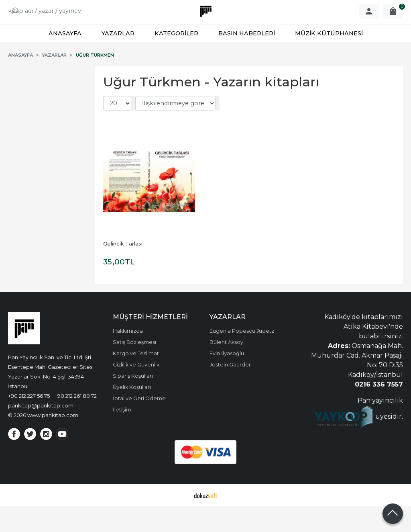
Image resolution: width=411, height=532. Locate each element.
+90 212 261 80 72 (76, 422)
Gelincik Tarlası (123, 270)
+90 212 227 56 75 (29, 422)
